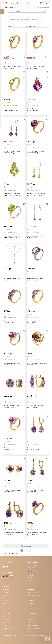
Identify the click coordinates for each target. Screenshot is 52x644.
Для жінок (30, 601)
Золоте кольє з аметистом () (11, 279)
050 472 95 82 (32, 565)
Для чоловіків (31, 603)
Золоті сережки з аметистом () (12, 152)
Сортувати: (7, 26)
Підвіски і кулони (8, 598)
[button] (48, 639)
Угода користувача (33, 628)
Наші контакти (7, 620)
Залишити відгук (12, 63)
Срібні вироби (32, 589)
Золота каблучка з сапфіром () (12, 364)
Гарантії (5, 625)
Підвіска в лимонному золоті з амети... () (13, 194)
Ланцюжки (6, 595)
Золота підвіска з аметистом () (36, 110)
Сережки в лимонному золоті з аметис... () (36, 194)
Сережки (6, 592)
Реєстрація (31, 623)
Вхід (29, 617)
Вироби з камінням (33, 598)
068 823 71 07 (32, 568)
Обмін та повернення (9, 628)
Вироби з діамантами (34, 595)
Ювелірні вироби (7, 16)
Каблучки (6, 589)
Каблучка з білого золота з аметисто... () (36, 279)
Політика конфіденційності (35, 631)
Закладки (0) (31, 620)
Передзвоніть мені (43, 7)
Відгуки (5, 631)
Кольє (5, 603)
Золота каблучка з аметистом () (13, 67)
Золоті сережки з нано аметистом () (14, 491)
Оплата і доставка (8, 617)
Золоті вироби (32, 592)
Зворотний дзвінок (33, 625)
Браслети (6, 601)
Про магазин (7, 623)
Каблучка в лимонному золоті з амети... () (13, 110)
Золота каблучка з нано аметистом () (37, 364)
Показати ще (26, 546)
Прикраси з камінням (19, 16)
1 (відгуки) (15, 105)
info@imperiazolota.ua (34, 580)
